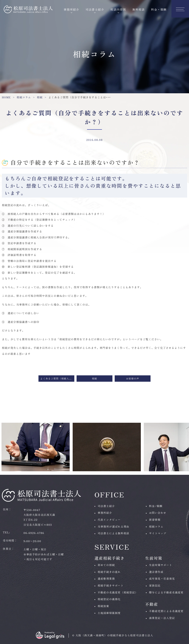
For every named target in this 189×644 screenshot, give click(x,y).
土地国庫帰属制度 (109, 613)
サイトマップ (158, 533)
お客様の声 (133, 378)
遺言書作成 (156, 572)
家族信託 (155, 585)
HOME (6, 97)
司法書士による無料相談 (113, 533)
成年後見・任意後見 (162, 579)
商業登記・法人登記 (162, 618)
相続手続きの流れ (109, 572)
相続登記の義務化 (109, 599)
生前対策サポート (161, 565)
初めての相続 (106, 565)
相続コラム (24, 97)
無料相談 (138, 9)
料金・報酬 (159, 9)
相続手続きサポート (111, 585)
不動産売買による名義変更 (166, 611)
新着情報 (155, 520)
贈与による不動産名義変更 (166, 592)
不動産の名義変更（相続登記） (118, 592)
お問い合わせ (158, 513)
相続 (40, 97)
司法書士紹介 (95, 9)
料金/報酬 (156, 506)
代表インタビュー (109, 520)
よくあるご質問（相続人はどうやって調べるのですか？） (57, 378)
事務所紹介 (71, 9)
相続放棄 (103, 606)
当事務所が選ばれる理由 (113, 526)
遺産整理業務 (106, 579)
